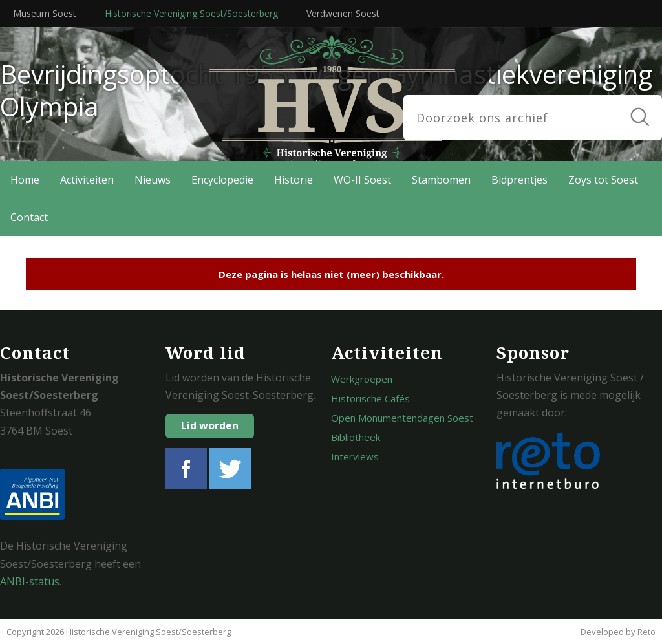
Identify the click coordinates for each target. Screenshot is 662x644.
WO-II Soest (362, 180)
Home (25, 180)
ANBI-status (30, 581)
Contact (29, 217)
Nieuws (153, 180)
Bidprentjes (519, 180)
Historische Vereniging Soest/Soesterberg (191, 13)
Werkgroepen (362, 379)
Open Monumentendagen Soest (402, 418)
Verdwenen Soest (343, 13)
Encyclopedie (222, 180)
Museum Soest (45, 13)
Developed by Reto (618, 632)
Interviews (355, 456)
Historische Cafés (370, 398)
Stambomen (441, 180)
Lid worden (210, 425)
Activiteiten (87, 180)
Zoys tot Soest (603, 180)
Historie (294, 180)
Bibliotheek (356, 437)
